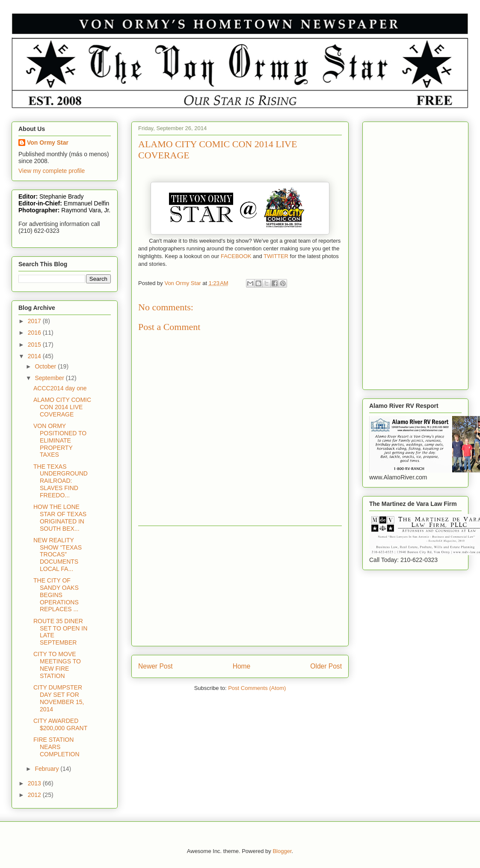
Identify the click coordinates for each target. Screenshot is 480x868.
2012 (35, 795)
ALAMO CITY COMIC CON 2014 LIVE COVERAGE (62, 407)
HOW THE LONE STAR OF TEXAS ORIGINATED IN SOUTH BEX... (60, 517)
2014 (35, 356)
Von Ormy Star (48, 143)
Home (242, 666)
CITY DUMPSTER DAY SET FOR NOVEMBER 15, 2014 (59, 698)
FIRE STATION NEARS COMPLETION (56, 747)
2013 (35, 783)
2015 (35, 345)
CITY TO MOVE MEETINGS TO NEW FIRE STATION (57, 665)
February (47, 769)
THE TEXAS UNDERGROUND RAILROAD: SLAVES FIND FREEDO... (61, 481)
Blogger (282, 851)
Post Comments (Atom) (257, 688)
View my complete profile (52, 171)
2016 (35, 333)
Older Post (326, 666)
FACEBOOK (236, 256)
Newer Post (156, 666)
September (50, 378)
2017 (35, 321)
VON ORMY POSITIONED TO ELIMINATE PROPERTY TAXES (60, 440)
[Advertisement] (240, 586)
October (46, 366)
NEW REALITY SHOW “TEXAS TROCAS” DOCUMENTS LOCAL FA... (58, 554)
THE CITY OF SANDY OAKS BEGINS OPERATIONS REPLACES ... (56, 595)
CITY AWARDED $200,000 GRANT (60, 724)
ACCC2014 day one (60, 388)
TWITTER (276, 256)
